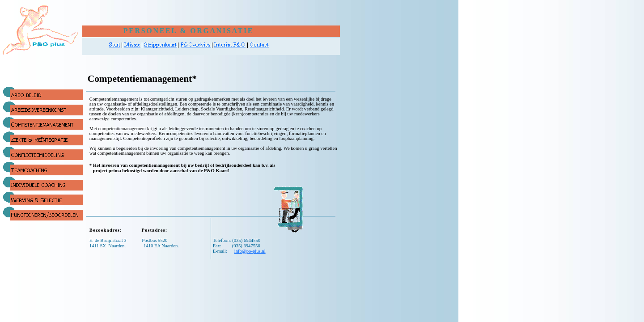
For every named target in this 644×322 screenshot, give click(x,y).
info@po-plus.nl (250, 251)
